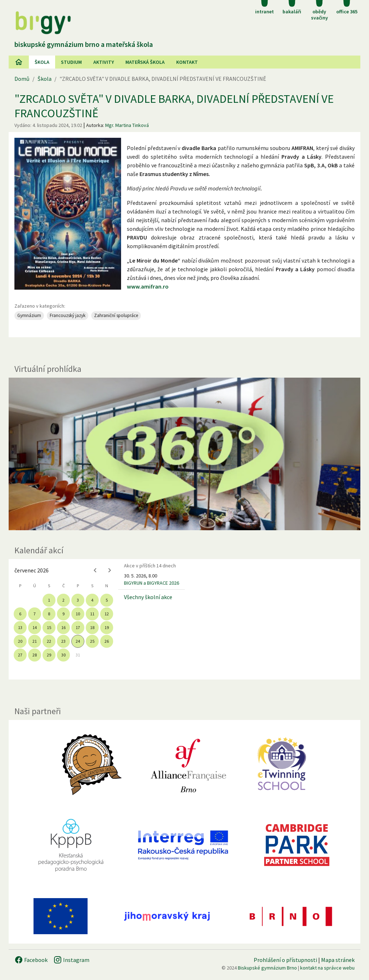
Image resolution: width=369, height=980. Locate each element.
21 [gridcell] (35, 641)
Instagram (71, 960)
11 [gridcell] (92, 614)
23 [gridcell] (63, 641)
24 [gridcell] (78, 641)
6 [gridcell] (20, 614)
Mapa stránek (338, 960)
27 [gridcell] (20, 655)
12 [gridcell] (107, 614)
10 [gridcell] (78, 614)
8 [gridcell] (49, 614)
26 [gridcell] (107, 641)
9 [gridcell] (63, 614)
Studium (71, 62)
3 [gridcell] (78, 600)
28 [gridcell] (35, 655)
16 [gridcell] (63, 627)
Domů (22, 79)
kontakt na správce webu (327, 968)
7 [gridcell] (35, 614)
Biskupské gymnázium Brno (267, 968)
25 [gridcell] (92, 641)
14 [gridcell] (35, 627)
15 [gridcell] (49, 627)
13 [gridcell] (20, 627)
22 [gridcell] (49, 641)
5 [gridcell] (107, 600)
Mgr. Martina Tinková (127, 125)
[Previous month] (95, 570)
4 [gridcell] (92, 600)
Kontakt (187, 62)
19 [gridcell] (107, 627)
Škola (42, 62)
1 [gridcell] (49, 600)
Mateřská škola (145, 62)
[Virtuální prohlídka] (184, 454)
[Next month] (110, 570)
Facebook (31, 960)
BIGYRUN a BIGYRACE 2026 (152, 583)
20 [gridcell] (20, 641)
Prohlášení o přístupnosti (285, 960)
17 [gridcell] (78, 627)
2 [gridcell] (63, 600)
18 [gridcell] (92, 627)
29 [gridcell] (49, 655)
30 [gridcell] (63, 655)
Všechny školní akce (148, 597)
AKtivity (104, 62)
